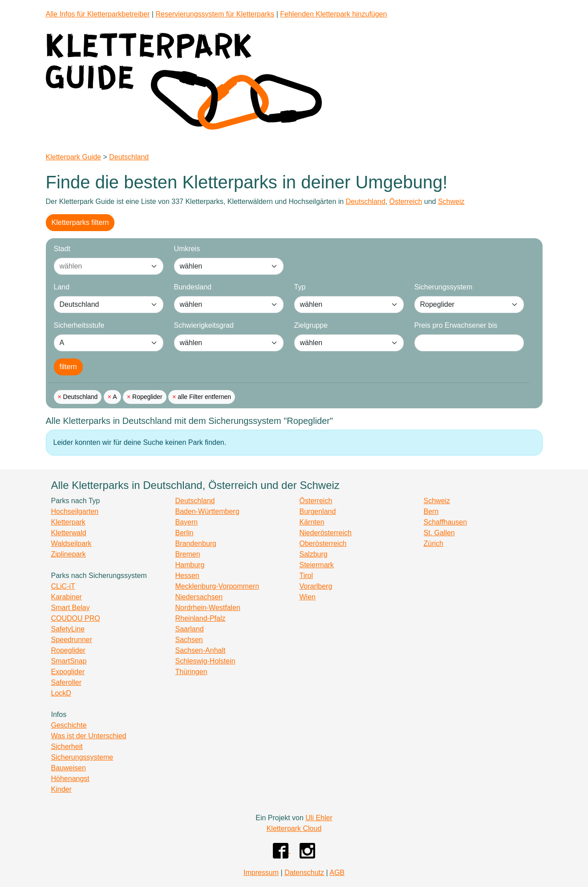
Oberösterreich (323, 543)
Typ (300, 287)
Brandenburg (196, 543)
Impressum (261, 873)
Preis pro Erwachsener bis (456, 325)
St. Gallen (439, 533)
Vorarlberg (316, 586)
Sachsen (189, 640)
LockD (61, 693)
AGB (337, 873)
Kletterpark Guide (74, 157)
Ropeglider (146, 397)
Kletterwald (69, 533)
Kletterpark (68, 522)
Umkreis (187, 249)
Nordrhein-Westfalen (208, 608)
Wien (308, 597)
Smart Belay (71, 608)
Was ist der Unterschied (89, 736)
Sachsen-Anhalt (201, 650)
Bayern (187, 522)
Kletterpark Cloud (294, 828)
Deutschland (129, 157)
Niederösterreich (326, 533)
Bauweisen (69, 768)
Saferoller (66, 682)
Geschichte (69, 725)
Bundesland (193, 287)
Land (62, 287)
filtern (68, 367)
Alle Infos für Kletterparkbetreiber (98, 14)
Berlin (185, 533)
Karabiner (67, 597)
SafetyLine (68, 629)
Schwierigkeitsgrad (204, 325)
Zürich (434, 543)
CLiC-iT (63, 586)
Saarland (190, 629)
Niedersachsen (199, 597)
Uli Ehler (319, 818)
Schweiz (451, 201)
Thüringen (191, 672)
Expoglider (68, 672)
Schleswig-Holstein (205, 661)
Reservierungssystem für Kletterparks (215, 14)
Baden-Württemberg (207, 511)
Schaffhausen (446, 522)
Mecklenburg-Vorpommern (217, 586)
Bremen (188, 554)
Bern (431, 511)
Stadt (62, 249)
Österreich (406, 201)
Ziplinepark (69, 554)
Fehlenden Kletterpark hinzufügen (333, 14)
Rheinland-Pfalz (201, 618)
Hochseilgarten (75, 511)
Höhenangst (70, 779)
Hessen (187, 576)
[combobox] (100, 266)
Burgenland (318, 511)
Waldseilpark (71, 543)
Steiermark (317, 565)
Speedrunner (72, 640)
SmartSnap (69, 661)
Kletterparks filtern (80, 222)
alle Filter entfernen (203, 397)
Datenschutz (304, 873)
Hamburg (190, 565)
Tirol (306, 576)
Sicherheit (67, 747)
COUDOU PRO (76, 618)
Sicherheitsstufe (79, 325)
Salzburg (314, 554)
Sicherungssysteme (82, 757)
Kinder (61, 789)
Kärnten (312, 522)
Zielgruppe (311, 325)
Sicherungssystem (444, 287)
